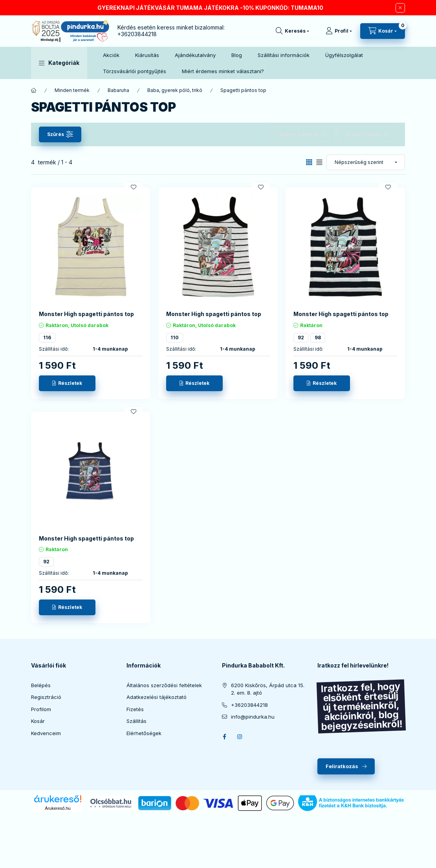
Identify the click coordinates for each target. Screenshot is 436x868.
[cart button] (383, 31)
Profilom (41, 709)
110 (175, 337)
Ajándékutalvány (195, 55)
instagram (240, 737)
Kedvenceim (46, 733)
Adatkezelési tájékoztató (157, 697)
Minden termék (72, 90)
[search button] (292, 31)
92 (301, 337)
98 (318, 337)
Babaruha (118, 90)
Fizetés (135, 709)
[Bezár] (400, 8)
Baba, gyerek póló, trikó (175, 90)
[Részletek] (67, 383)
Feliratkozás (342, 766)
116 (47, 337)
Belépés (41, 685)
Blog (237, 55)
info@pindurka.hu (253, 717)
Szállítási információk (284, 55)
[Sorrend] (366, 162)
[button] (59, 63)
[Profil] (339, 31)
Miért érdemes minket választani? (223, 71)
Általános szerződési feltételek (164, 685)
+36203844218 (137, 34)
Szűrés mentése (299, 134)
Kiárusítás (147, 55)
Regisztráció (46, 697)
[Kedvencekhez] (134, 187)
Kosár (38, 721)
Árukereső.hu (58, 808)
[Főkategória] (34, 90)
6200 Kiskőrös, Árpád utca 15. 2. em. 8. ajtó (268, 689)
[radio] (319, 162)
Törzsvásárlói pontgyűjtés (135, 71)
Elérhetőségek (144, 733)
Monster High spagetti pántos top (86, 314)
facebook (224, 737)
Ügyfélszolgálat (344, 55)
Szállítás (136, 721)
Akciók (111, 55)
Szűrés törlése (363, 134)
